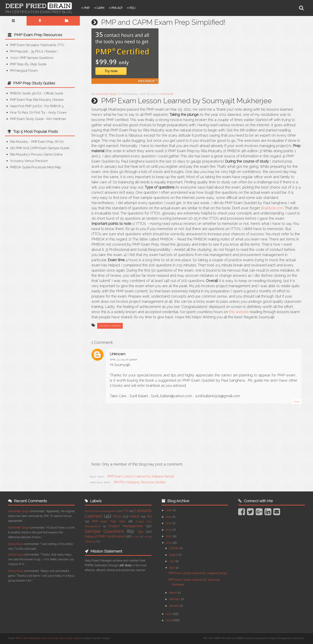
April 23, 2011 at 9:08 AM (123, 360)
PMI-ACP (123, 8)
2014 (169, 523)
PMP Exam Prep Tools (109, 521)
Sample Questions (104, 531)
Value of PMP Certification (105, 536)
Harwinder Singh (18, 511)
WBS (146, 537)
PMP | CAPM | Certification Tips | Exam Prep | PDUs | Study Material (48, 638)
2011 (169, 543)
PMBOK (135, 517)
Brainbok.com (272, 208)
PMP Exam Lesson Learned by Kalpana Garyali (198, 573)
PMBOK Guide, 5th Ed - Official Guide (37, 93)
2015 (169, 517)
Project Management (126, 526)
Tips (140, 532)
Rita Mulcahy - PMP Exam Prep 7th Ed (37, 142)
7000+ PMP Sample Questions (32, 58)
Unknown (118, 354)
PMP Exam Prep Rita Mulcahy (31, 100)
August (174, 555)
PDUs (117, 516)
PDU (139, 8)
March (173, 593)
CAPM (107, 8)
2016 (169, 510)
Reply (297, 402)
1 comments (165, 94)
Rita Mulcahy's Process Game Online (36, 154)
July (172, 561)
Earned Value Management (101, 511)
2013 (169, 530)
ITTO (125, 511)
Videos (136, 537)
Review (51, 51)
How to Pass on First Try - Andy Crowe (38, 113)
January (174, 606)
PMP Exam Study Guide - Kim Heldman (38, 119)
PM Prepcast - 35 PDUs (27, 51)
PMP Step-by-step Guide (28, 64)
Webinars (90, 541)
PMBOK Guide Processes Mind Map (36, 167)
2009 (169, 620)
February (175, 599)
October (174, 548)
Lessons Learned (110, 326)
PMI (149, 517)
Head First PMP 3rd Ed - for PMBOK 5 (37, 106)
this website (239, 312)
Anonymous (16, 544)
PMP (93, 8)
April (172, 568)
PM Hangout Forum (24, 71)
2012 (169, 536)
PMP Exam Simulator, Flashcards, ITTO (37, 45)
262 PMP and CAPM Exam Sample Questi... (41, 148)
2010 (169, 614)
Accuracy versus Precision (29, 161)
